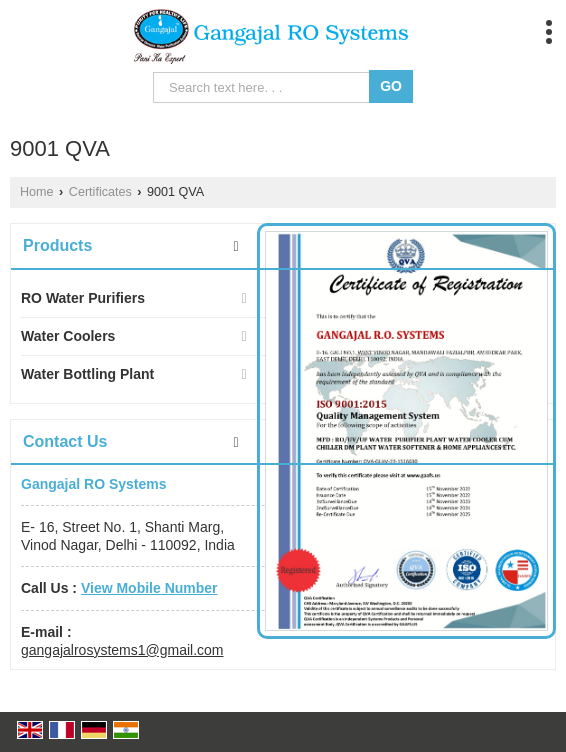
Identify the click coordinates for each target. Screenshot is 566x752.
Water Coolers (68, 336)
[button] (149, 588)
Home (37, 192)
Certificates (100, 192)
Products (57, 245)
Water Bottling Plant (87, 374)
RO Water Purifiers (83, 298)
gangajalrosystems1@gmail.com (122, 650)
